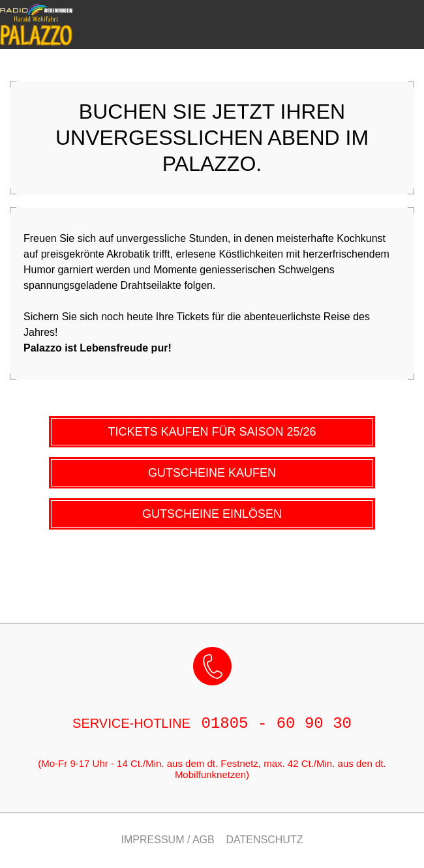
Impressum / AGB (168, 840)
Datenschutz (265, 840)
